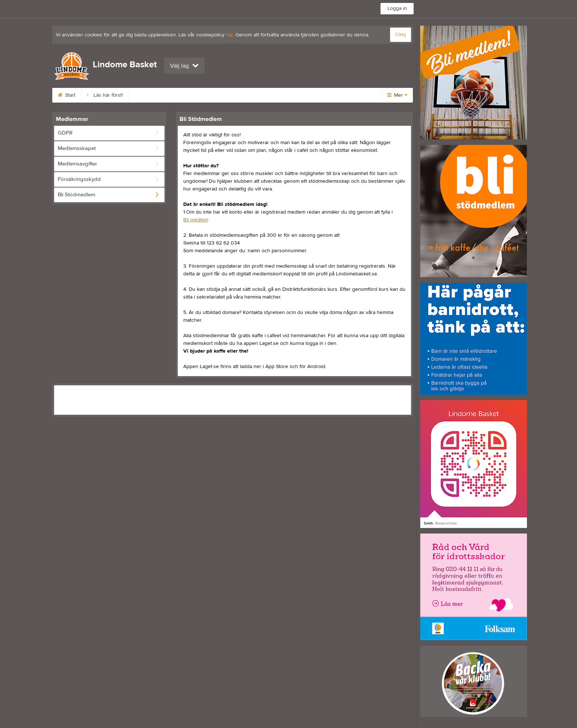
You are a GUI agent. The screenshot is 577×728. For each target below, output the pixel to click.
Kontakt (320, 95)
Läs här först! (105, 95)
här (229, 35)
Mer (397, 95)
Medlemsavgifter (199, 95)
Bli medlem (150, 95)
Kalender (283, 95)
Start (67, 95)
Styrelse (245, 95)
